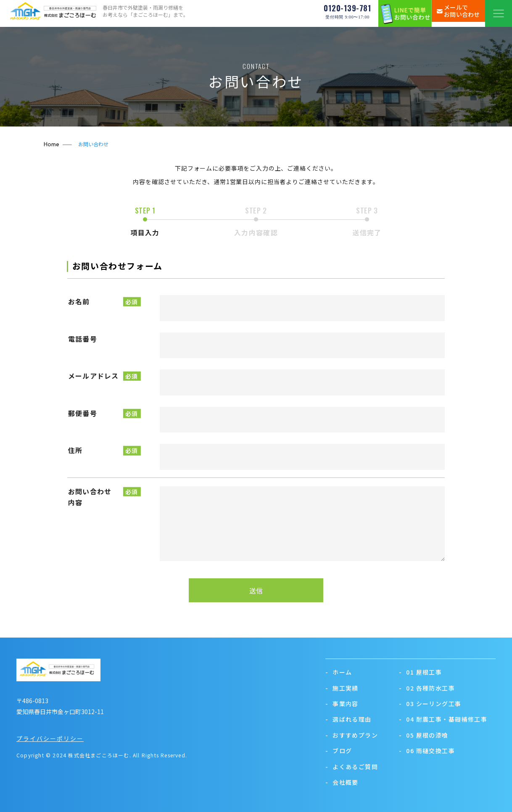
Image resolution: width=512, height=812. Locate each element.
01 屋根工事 (420, 672)
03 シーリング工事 (430, 704)
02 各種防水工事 (427, 688)
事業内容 (342, 704)
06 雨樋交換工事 (427, 751)
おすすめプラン (352, 735)
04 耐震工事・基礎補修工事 (443, 719)
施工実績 (342, 688)
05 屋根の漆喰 (424, 735)
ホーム (339, 672)
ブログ (339, 751)
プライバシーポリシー (50, 738)
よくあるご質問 (352, 767)
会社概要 (342, 782)
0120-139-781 (347, 14)
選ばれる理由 (348, 719)
